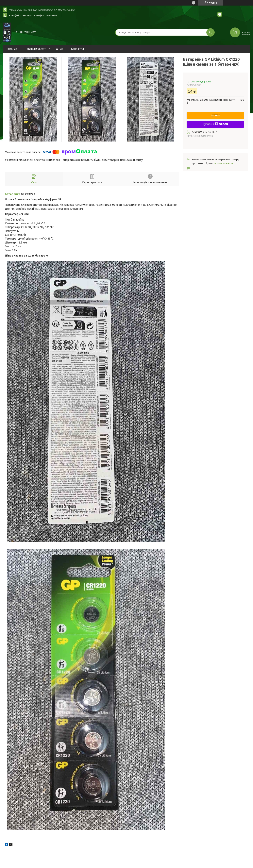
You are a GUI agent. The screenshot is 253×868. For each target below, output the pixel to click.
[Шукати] (211, 32)
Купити (215, 115)
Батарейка (13, 194)
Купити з (215, 124)
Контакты (77, 49)
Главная (12, 49)
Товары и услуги (36, 49)
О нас (59, 49)
